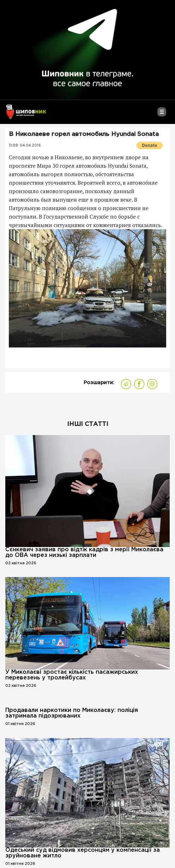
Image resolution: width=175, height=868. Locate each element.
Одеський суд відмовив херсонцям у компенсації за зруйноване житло (83, 853)
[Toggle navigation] (162, 114)
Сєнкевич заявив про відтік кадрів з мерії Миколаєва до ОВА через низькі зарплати (84, 552)
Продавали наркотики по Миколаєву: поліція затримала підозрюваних (72, 713)
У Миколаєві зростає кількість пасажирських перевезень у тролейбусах (72, 675)
